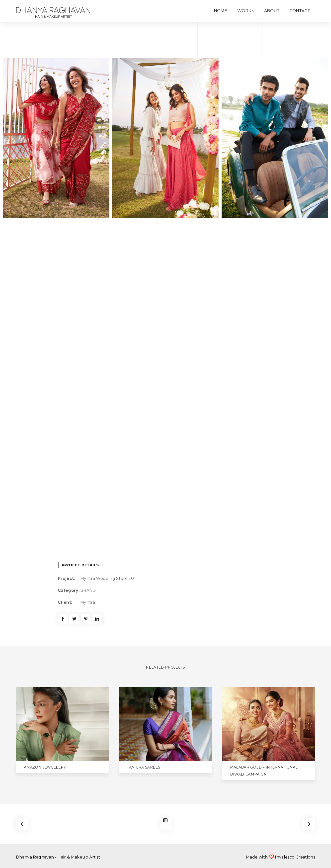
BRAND (88, 590)
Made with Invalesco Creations (281, 857)
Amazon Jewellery (45, 767)
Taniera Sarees (144, 767)
